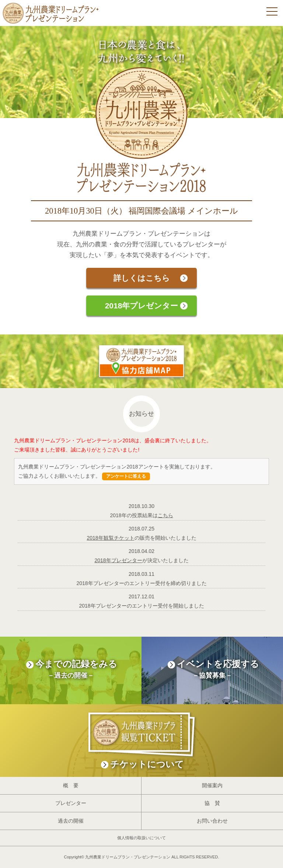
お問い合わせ (212, 821)
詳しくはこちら (142, 278)
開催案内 (212, 785)
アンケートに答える (126, 476)
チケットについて (141, 737)
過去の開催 (71, 821)
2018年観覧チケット (110, 538)
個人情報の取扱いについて (141, 838)
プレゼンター (71, 803)
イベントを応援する (212, 670)
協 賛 (212, 803)
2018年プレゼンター (142, 306)
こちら (165, 515)
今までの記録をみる (71, 670)
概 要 (71, 785)
